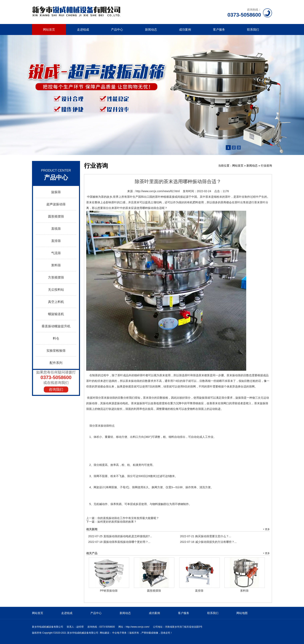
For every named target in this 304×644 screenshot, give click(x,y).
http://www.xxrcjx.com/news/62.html (158, 191)
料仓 (56, 338)
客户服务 (219, 29)
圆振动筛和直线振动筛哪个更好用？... (119, 542)
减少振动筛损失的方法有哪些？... (208, 542)
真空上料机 (56, 302)
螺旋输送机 (56, 314)
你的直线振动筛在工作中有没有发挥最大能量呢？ (128, 518)
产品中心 (117, 29)
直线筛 (56, 229)
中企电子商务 (119, 633)
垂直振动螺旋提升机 (56, 326)
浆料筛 (56, 265)
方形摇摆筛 (56, 277)
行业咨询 (266, 166)
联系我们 (253, 29)
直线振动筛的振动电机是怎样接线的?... (120, 536)
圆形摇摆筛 (56, 216)
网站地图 (242, 613)
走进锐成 (83, 29)
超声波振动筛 (56, 204)
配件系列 (56, 363)
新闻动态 (151, 29)
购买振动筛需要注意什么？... (205, 536)
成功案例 (185, 29)
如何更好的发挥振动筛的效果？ (117, 522)
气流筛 (56, 253)
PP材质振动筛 (109, 591)
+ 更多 (266, 529)
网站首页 (49, 29)
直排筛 (56, 241)
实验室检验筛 (56, 351)
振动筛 (105, 426)
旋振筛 (56, 192)
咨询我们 (56, 389)
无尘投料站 (56, 290)
